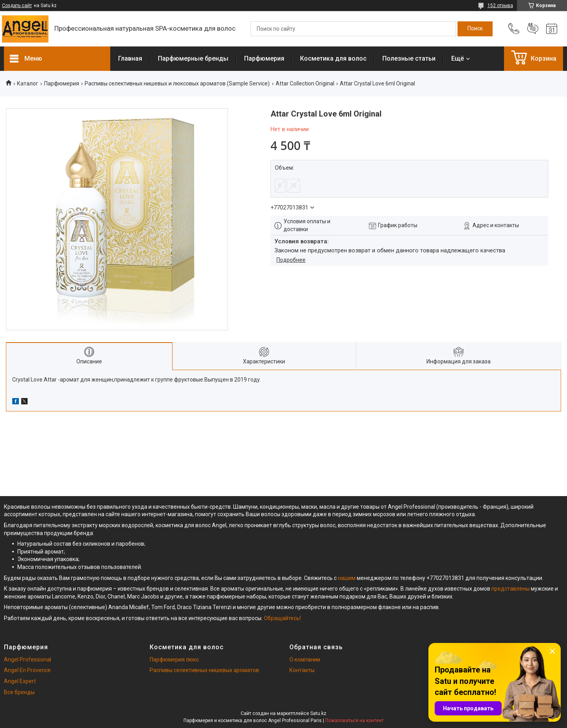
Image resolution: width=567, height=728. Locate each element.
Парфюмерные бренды (193, 58)
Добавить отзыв (533, 29)
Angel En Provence (27, 670)
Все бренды (19, 692)
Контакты (302, 670)
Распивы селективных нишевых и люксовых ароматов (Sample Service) (177, 83)
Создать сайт (17, 6)
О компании (305, 659)
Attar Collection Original (305, 83)
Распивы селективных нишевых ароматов (204, 670)
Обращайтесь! (282, 618)
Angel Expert (20, 681)
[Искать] (475, 29)
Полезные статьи (409, 58)
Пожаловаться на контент (354, 721)
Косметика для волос (333, 58)
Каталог (28, 83)
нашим (347, 578)
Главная (130, 58)
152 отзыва (500, 6)
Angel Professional (28, 659)
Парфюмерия (264, 58)
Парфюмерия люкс (174, 659)
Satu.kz (318, 713)
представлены (510, 589)
